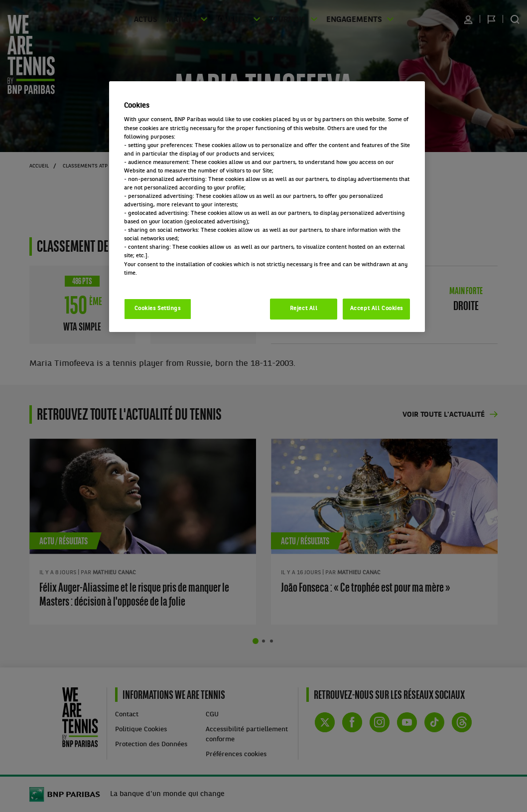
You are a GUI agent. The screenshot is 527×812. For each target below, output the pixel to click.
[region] (267, 207)
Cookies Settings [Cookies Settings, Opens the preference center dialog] (158, 309)
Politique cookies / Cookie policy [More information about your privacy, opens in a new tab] (168, 282)
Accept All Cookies (377, 309)
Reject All (304, 309)
